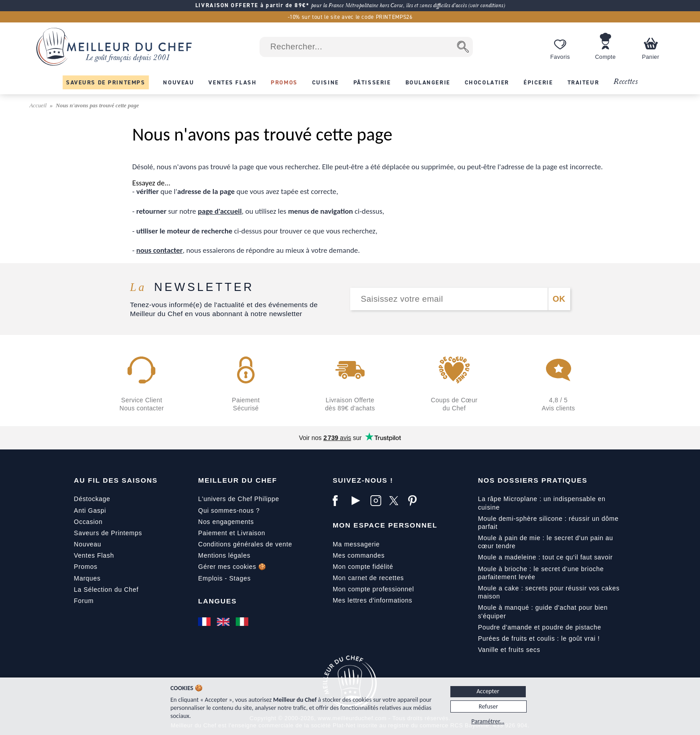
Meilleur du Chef (238, 480)
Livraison (251, 533)
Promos (86, 567)
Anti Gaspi (90, 511)
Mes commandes (359, 555)
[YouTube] (359, 501)
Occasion (88, 522)
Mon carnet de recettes (368, 578)
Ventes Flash (94, 555)
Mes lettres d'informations (372, 600)
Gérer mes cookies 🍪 (232, 567)
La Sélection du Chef (106, 590)
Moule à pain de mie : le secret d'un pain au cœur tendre (545, 542)
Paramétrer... (488, 721)
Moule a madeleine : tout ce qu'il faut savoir (545, 557)
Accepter (488, 691)
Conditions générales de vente (245, 544)
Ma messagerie (356, 544)
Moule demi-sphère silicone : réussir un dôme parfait (548, 523)
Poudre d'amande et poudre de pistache (539, 627)
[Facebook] (340, 501)
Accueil (39, 106)
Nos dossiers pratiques (533, 480)
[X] (396, 501)
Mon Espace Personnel (385, 525)
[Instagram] (378, 501)
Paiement (213, 533)
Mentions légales (224, 555)
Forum (84, 601)
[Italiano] (243, 622)
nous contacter (159, 250)
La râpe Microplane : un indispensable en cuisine (542, 503)
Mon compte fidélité (363, 567)
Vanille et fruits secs (509, 650)
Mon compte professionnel (373, 589)
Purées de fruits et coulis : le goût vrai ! (539, 638)
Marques (87, 578)
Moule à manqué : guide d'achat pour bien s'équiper (543, 612)
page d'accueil (220, 211)
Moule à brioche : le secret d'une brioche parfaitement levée (541, 573)
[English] (224, 622)
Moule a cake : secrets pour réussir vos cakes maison (549, 592)
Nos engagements (226, 522)
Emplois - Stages (224, 578)
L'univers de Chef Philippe (238, 499)
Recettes (625, 82)
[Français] (205, 622)
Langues (217, 601)
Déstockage (92, 499)
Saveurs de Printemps (108, 533)
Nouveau (88, 544)
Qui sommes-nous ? (229, 511)
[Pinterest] (415, 501)
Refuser (488, 706)
